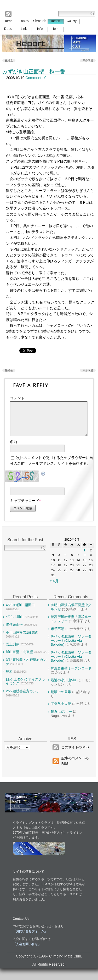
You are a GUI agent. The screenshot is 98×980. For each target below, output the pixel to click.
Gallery (72, 21)
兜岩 (9, 678)
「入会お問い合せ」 (27, 950)
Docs (8, 29)
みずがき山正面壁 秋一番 (34, 71)
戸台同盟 (88, 61)
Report (56, 21)
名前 (14, 448)
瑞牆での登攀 (61, 698)
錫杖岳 (9, 61)
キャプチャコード (25, 507)
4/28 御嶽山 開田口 (20, 611)
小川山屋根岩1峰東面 (22, 639)
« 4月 (54, 587)
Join (56, 29)
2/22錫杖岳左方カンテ (23, 697)
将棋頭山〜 (14, 631)
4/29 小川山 (15, 623)
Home (8, 21)
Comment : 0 (36, 78)
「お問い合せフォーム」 (30, 938)
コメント (20, 398)
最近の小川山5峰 (64, 686)
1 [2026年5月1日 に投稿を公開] (85, 557)
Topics (24, 21)
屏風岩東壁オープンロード (71, 675)
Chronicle (40, 21)
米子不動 (57, 635)
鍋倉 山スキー (61, 718)
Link (24, 29)
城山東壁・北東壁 (19, 658)
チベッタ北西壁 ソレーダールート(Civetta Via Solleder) (71, 647)
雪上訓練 (13, 650)
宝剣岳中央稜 (61, 710)
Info (40, 29)
